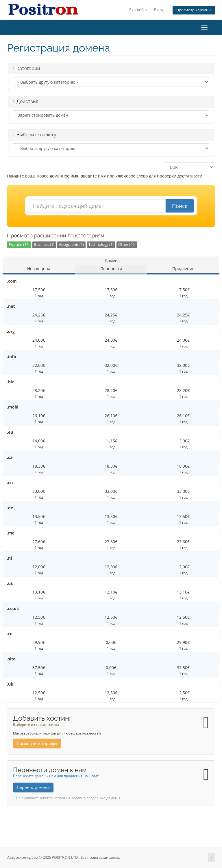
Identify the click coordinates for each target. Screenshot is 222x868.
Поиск (180, 206)
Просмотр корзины (194, 10)
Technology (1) (101, 245)
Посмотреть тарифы (37, 743)
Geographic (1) (71, 245)
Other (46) (127, 245)
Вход (158, 10)
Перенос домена (33, 787)
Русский (138, 10)
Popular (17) (19, 245)
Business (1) (44, 245)
